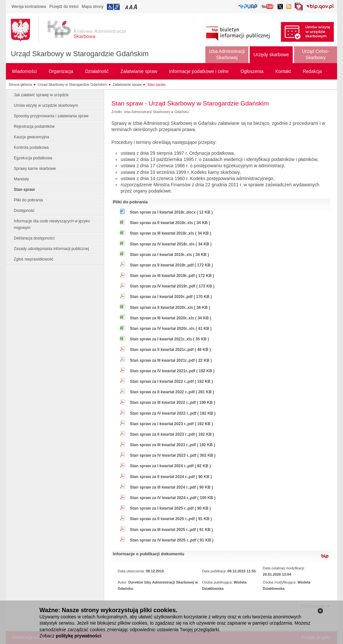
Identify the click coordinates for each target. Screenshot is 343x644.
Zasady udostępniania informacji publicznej (51, 249)
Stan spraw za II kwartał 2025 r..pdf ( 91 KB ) (171, 519)
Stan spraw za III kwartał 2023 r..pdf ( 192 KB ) (172, 445)
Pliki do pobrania (28, 200)
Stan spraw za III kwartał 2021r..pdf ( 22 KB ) (171, 360)
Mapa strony (93, 7)
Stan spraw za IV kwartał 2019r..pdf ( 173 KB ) (172, 286)
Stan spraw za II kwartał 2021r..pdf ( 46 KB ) (170, 350)
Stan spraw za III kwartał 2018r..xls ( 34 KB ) (170, 233)
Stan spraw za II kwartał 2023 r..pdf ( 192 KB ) (172, 434)
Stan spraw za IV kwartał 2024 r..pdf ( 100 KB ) (173, 498)
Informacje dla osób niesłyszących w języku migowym (52, 224)
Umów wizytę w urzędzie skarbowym (46, 105)
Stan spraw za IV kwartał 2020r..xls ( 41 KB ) (171, 329)
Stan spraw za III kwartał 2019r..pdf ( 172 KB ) (172, 276)
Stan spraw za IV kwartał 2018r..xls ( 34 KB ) (171, 244)
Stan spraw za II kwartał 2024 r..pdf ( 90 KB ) (171, 477)
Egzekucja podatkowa (33, 158)
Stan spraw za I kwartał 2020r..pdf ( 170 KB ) (171, 297)
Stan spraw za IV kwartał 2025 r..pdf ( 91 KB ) (171, 540)
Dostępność (24, 211)
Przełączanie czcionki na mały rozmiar (127, 7)
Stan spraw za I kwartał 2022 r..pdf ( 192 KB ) (171, 381)
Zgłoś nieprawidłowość (34, 259)
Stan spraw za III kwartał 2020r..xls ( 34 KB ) (170, 318)
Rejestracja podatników (34, 126)
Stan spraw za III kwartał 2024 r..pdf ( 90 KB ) (171, 487)
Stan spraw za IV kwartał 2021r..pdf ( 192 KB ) (172, 371)
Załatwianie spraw (127, 84)
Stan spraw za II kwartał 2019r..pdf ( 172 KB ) (171, 265)
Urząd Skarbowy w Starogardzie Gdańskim (80, 54)
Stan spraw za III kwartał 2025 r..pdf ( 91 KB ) (171, 530)
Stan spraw (156, 84)
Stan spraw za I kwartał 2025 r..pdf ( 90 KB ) (170, 508)
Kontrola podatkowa (31, 148)
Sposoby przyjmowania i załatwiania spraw (51, 116)
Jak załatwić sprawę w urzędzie (41, 95)
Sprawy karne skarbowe (35, 169)
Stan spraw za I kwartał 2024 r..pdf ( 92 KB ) (170, 466)
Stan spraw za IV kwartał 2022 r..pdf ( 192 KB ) (173, 413)
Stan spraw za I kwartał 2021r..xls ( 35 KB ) (169, 339)
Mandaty (21, 179)
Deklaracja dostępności (34, 238)
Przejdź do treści (64, 7)
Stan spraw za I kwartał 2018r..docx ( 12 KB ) (171, 212)
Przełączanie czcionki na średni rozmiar (131, 7)
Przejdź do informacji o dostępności (113, 7)
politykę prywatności (79, 636)
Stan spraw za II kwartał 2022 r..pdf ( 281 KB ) (172, 392)
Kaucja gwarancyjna (31, 137)
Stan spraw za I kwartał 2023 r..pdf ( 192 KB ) (171, 424)
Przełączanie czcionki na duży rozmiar (136, 7)
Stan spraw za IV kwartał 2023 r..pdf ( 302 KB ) (173, 455)
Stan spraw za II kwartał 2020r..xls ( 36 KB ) (170, 308)
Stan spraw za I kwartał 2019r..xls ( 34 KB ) (169, 255)
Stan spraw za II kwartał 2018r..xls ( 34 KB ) (170, 223)
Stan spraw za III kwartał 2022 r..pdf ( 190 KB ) (172, 402)
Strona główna (20, 84)
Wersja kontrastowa (29, 7)
